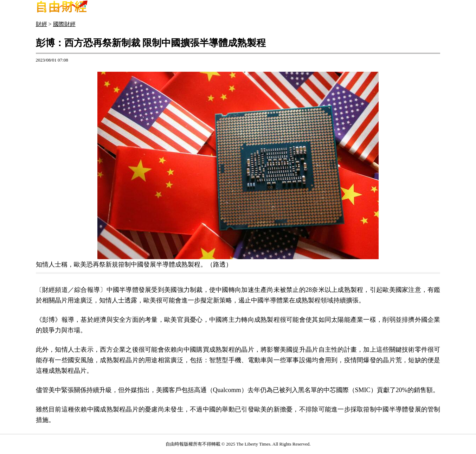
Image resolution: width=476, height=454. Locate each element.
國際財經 (64, 24)
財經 (41, 24)
